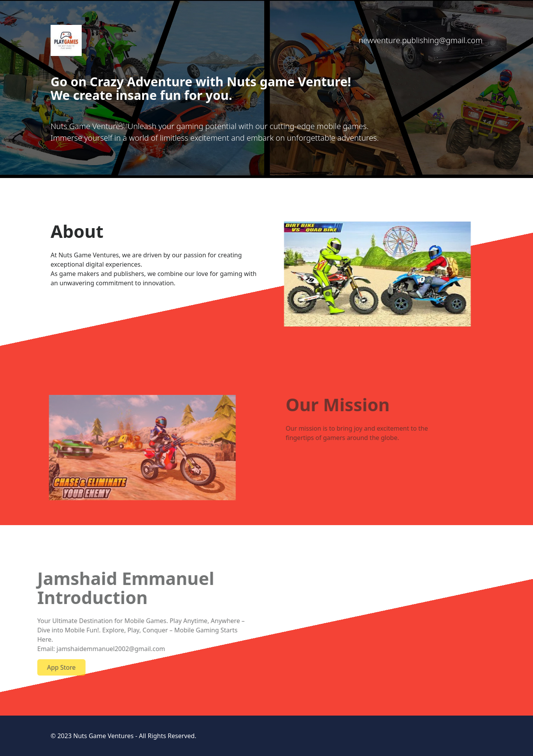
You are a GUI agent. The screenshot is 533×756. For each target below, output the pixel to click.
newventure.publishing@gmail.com (421, 40)
